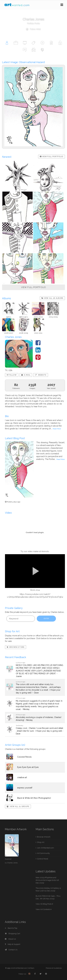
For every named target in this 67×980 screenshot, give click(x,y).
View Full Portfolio (52, 157)
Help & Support (13, 944)
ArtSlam (31, 968)
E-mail (26, 375)
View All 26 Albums (52, 298)
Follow (12, 375)
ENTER (46, 619)
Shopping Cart (12, 934)
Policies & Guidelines (54, 968)
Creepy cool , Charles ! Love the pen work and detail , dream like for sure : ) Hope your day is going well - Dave (40, 731)
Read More (57, 429)
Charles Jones (12, 863)
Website (41, 375)
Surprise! (8, 859)
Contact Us (11, 950)
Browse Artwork (44, 837)
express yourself (25, 788)
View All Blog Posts (44, 904)
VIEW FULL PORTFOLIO (33, 287)
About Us (10, 939)
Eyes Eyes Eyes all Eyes (28, 767)
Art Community (43, 853)
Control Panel (43, 859)
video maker (33, 551)
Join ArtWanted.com (45, 848)
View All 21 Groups (18, 806)
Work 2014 (35, 590)
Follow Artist (33, 29)
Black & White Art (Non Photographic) (34, 798)
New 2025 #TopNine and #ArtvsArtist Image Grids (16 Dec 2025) (47, 880)
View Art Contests (44, 909)
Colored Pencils (24, 757)
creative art (22, 777)
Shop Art (41, 842)
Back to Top (11, 928)
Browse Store (16, 647)
